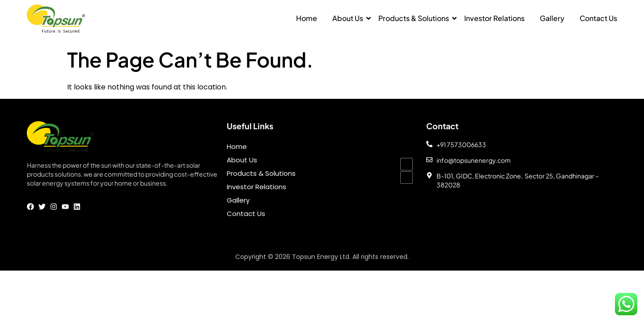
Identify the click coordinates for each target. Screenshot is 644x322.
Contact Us (598, 18)
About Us (348, 18)
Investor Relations (494, 18)
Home (307, 18)
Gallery (552, 18)
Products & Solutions (414, 18)
